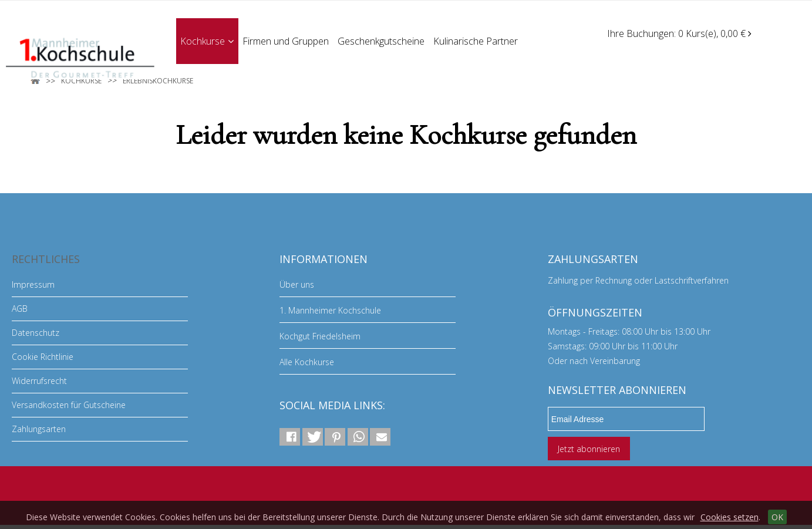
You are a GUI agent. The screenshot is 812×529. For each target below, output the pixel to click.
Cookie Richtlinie (43, 357)
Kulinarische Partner (477, 41)
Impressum (33, 284)
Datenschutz (36, 333)
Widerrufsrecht (39, 381)
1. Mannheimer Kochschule (330, 310)
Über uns (297, 284)
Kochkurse (207, 41)
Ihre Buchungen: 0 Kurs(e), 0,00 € (679, 33)
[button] (290, 437)
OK (777, 517)
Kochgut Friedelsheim (320, 336)
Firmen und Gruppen (286, 41)
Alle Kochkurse (307, 362)
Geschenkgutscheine (382, 41)
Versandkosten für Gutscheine (69, 405)
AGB (20, 309)
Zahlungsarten (39, 429)
